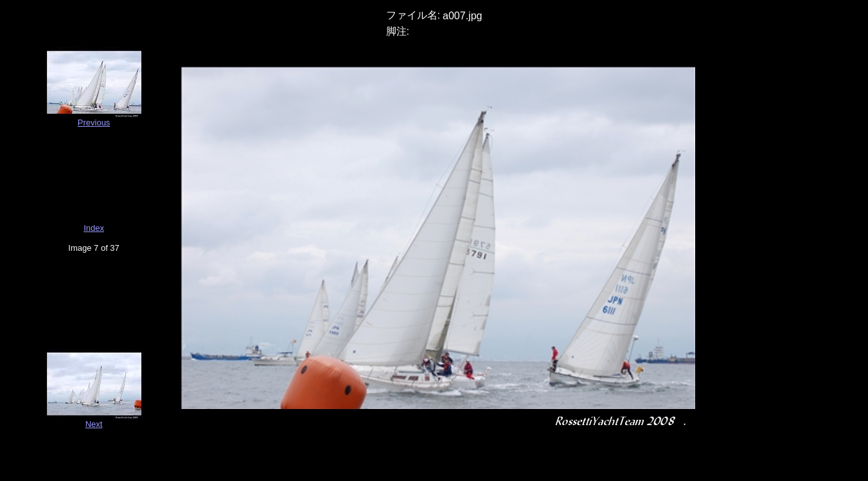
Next (94, 424)
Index (94, 228)
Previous (94, 123)
